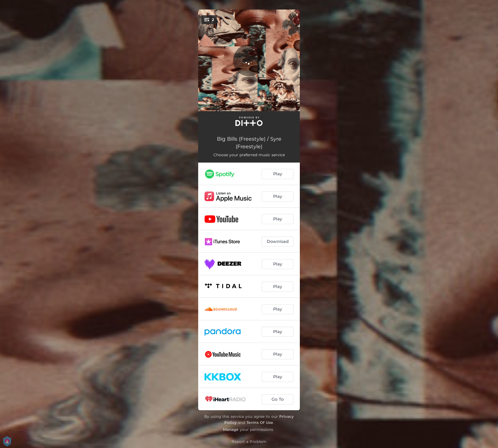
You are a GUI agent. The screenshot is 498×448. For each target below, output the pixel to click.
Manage (231, 429)
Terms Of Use (260, 422)
